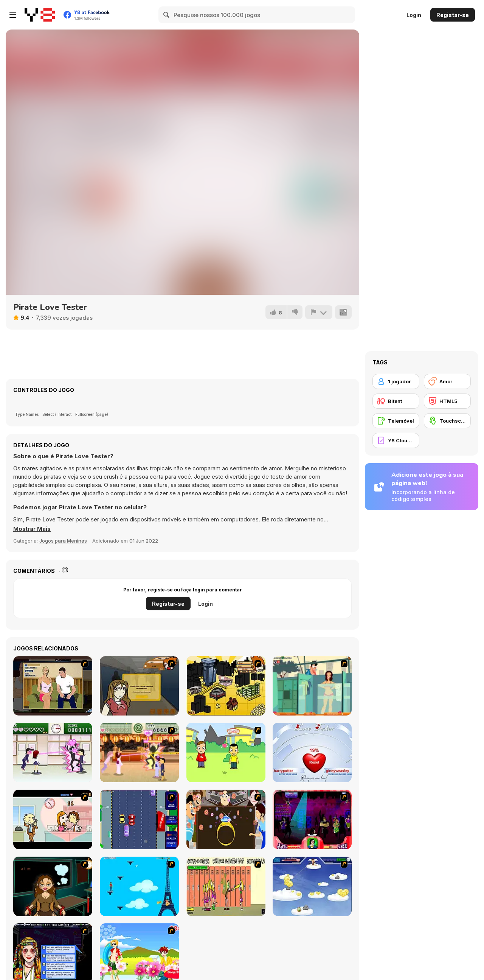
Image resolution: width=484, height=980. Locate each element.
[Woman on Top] (139, 886)
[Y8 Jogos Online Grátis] (40, 15)
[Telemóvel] (396, 421)
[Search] (167, 15)
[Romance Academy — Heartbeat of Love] (53, 752)
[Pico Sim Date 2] (226, 686)
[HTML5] (447, 401)
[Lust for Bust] (53, 686)
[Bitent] (396, 401)
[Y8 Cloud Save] (396, 440)
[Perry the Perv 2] (312, 686)
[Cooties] (226, 886)
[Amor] (447, 381)
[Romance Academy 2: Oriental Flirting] (139, 752)
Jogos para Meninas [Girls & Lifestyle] (63, 541)
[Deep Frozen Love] (53, 886)
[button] (32, 529)
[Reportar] (319, 312)
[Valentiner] (312, 886)
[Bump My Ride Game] (139, 819)
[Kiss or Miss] (226, 752)
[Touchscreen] (447, 421)
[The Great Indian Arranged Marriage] (226, 819)
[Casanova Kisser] (312, 819)
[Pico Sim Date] (139, 686)
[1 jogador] (396, 381)
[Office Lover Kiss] (53, 819)
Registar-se (453, 15)
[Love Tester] (312, 752)
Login (414, 15)
